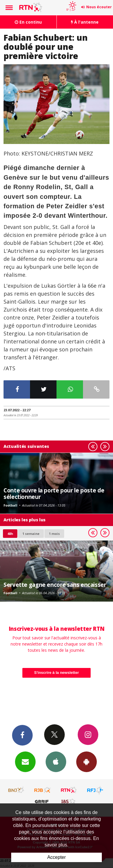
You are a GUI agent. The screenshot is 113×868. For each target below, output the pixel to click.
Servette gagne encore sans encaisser (55, 585)
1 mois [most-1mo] (54, 534)
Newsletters (25, 761)
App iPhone (56, 761)
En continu (28, 22)
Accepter (56, 857)
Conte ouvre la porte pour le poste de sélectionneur (54, 493)
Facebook (22, 735)
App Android (87, 761)
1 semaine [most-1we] (31, 534)
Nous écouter (99, 7)
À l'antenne (85, 22)
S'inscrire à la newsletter (56, 673)
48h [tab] (10, 534)
